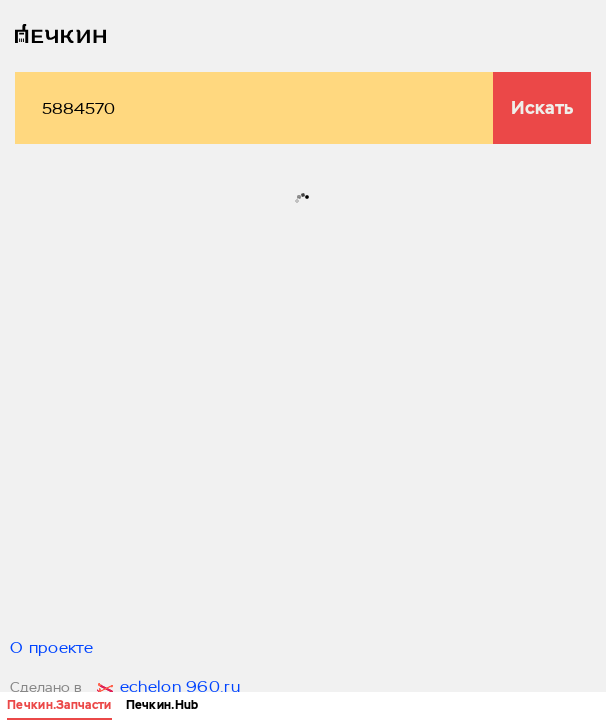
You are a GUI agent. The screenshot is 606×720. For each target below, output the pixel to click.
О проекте (52, 649)
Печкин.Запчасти (59, 705)
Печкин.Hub (162, 705)
